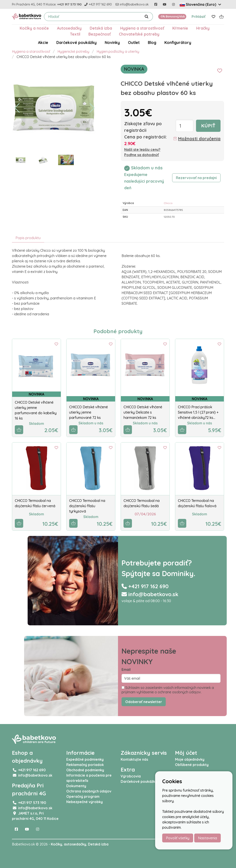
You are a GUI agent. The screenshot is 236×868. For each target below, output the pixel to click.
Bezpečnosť (100, 34)
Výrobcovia (131, 776)
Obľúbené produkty (192, 765)
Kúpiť (208, 126)
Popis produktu (28, 238)
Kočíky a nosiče (34, 28)
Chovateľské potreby (139, 34)
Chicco (168, 203)
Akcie (43, 42)
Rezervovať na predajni (196, 178)
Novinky (112, 42)
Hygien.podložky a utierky (118, 51)
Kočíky (56, 844)
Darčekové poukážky (76, 42)
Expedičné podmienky (85, 759)
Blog (152, 42)
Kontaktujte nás (134, 759)
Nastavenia (207, 838)
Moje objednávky (190, 759)
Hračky (203, 28)
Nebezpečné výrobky (85, 802)
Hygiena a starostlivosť (142, 28)
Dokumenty (76, 786)
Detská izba (101, 28)
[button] (17, 108)
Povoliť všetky (178, 838)
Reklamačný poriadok (85, 765)
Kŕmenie (180, 28)
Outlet (134, 42)
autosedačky (75, 844)
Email (126, 669)
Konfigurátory (178, 42)
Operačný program (83, 796)
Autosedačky (69, 28)
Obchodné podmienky (85, 770)
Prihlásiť (199, 17)
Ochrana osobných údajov (89, 791)
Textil (75, 34)
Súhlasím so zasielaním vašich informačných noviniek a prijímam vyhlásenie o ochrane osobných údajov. (168, 690)
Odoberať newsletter (144, 702)
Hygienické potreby (73, 51)
